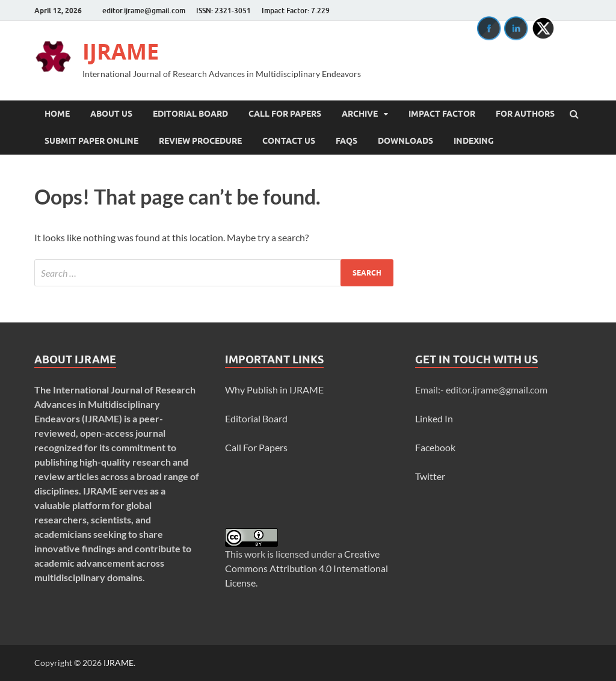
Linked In (434, 418)
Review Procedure (200, 141)
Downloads (405, 141)
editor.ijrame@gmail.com (144, 11)
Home (57, 114)
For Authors (525, 114)
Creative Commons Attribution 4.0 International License (306, 568)
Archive (360, 114)
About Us (111, 114)
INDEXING (474, 141)
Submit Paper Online (91, 141)
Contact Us (289, 141)
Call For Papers (285, 114)
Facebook (435, 447)
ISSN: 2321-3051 (223, 11)
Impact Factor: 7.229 (296, 11)
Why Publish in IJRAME (274, 390)
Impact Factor (442, 114)
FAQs (346, 141)
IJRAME (121, 51)
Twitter (430, 476)
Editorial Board (190, 114)
